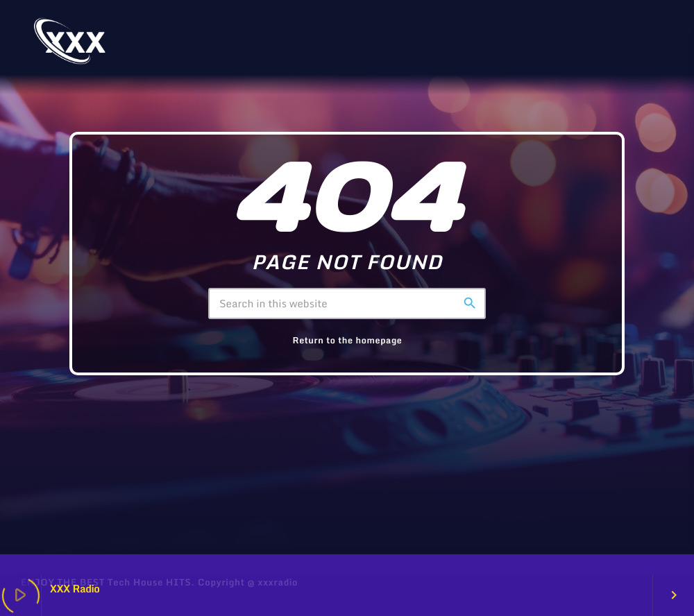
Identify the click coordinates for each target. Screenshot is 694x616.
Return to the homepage (348, 341)
